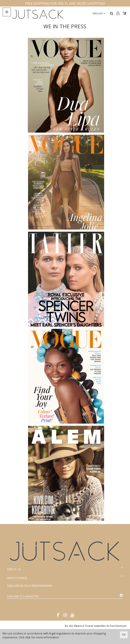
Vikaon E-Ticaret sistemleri (90, 626)
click (28, 637)
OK (124, 635)
